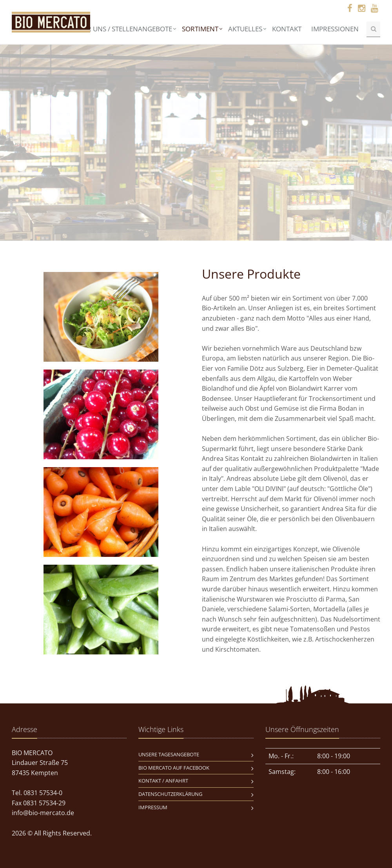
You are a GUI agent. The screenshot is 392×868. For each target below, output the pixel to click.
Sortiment (200, 29)
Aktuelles (245, 29)
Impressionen (335, 29)
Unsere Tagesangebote (169, 754)
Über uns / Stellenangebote (123, 29)
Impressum (153, 807)
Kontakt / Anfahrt (163, 781)
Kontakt (287, 29)
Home (55, 29)
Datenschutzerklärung (170, 794)
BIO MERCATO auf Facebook (174, 768)
